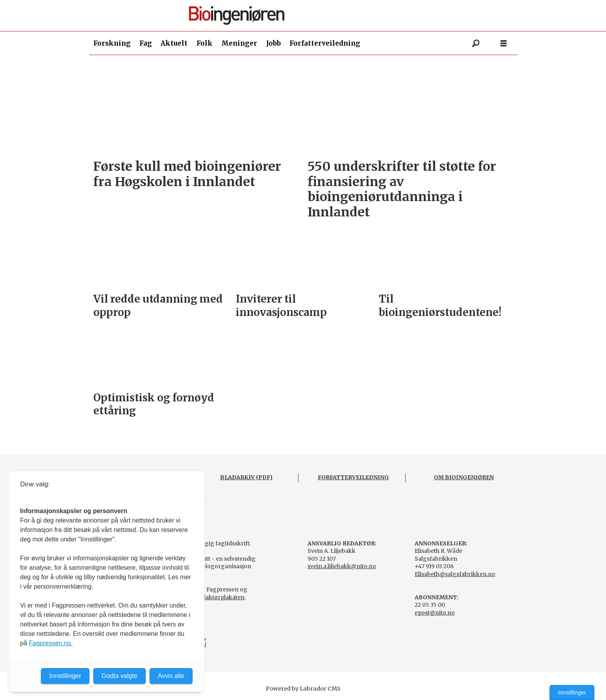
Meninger (239, 43)
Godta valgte (120, 676)
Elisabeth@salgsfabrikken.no (455, 574)
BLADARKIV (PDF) (246, 477)
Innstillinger (572, 693)
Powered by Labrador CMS (303, 689)
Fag (146, 43)
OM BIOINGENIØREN (464, 477)
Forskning (112, 43)
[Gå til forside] (306, 16)
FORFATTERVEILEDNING (353, 477)
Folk (205, 43)
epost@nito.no (435, 613)
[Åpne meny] (504, 43)
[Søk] (476, 43)
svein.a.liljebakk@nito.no (342, 566)
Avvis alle (171, 676)
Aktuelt (174, 43)
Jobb (273, 43)
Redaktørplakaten (220, 597)
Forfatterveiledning (325, 43)
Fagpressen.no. (51, 643)
